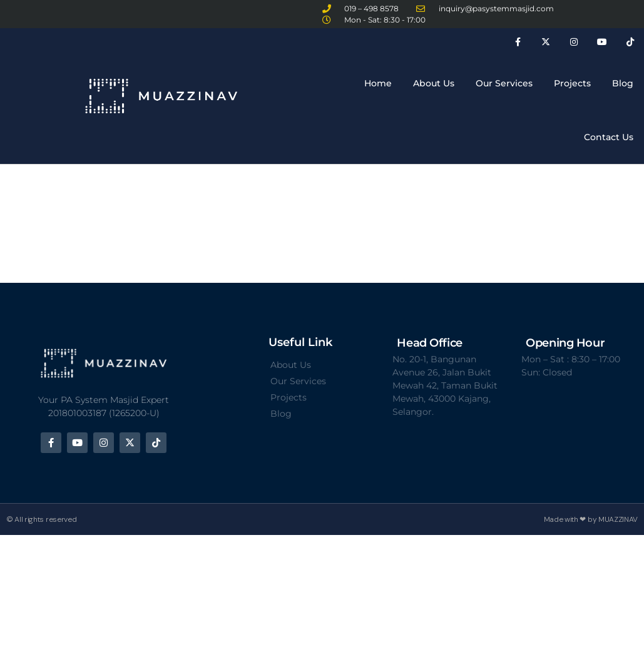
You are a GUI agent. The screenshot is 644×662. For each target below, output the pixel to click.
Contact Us (609, 137)
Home (378, 83)
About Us (434, 83)
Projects (572, 83)
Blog (623, 83)
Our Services (504, 83)
